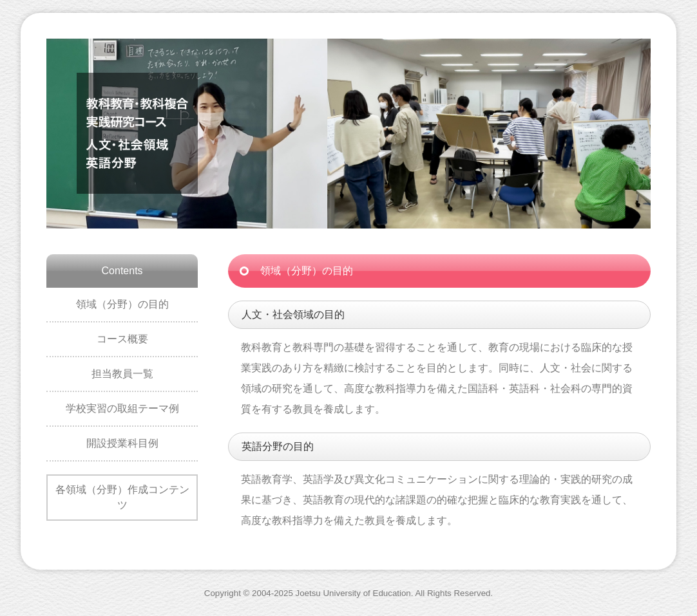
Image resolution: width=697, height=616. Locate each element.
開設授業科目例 (122, 443)
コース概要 (122, 339)
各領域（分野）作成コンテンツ (122, 497)
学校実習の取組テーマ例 (122, 408)
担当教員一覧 (122, 374)
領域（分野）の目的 (122, 304)
